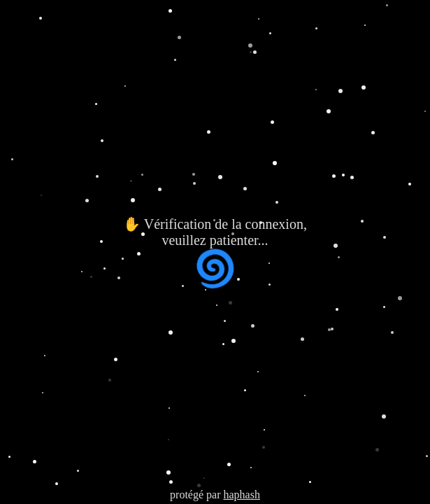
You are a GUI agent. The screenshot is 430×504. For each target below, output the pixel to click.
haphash (241, 495)
